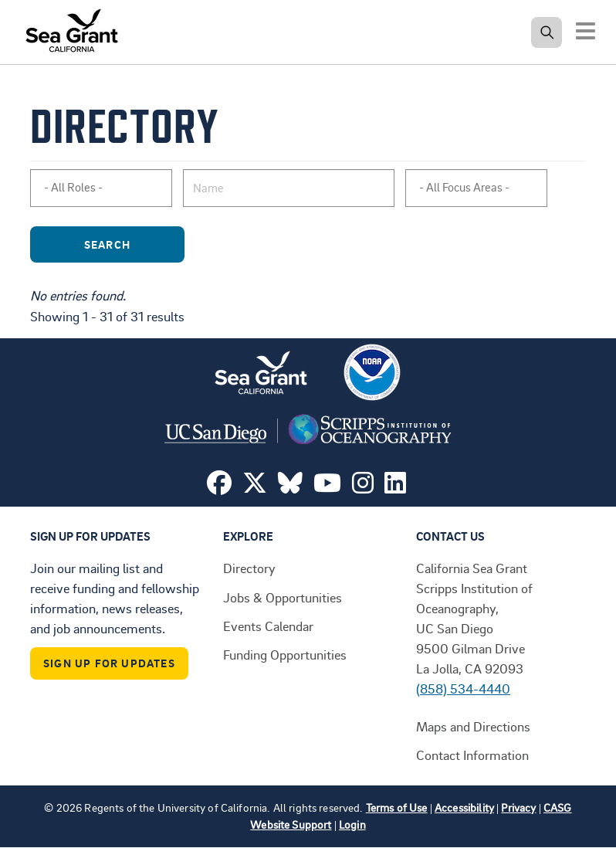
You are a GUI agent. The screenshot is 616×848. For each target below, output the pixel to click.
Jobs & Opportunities (283, 597)
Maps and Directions (473, 726)
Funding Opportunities (285, 654)
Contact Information (472, 755)
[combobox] (101, 188)
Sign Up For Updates (109, 663)
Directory (249, 568)
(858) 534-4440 (463, 688)
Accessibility (464, 807)
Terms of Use (397, 807)
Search (130, 244)
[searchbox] (108, 188)
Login (352, 824)
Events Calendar (268, 626)
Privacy (518, 807)
